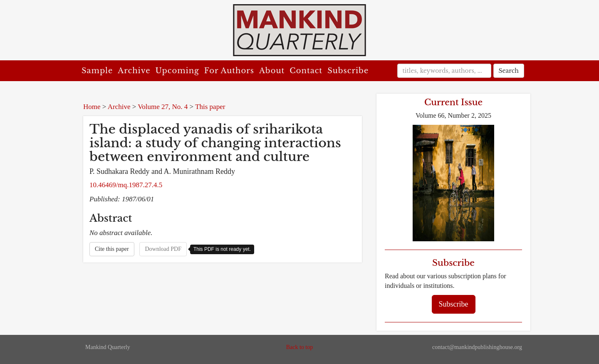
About (272, 71)
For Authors (229, 71)
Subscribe (348, 71)
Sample (97, 71)
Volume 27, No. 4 (163, 107)
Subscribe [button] (454, 304)
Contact (306, 71)
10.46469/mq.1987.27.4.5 (126, 185)
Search (509, 71)
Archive (134, 71)
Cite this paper (112, 249)
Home (92, 107)
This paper (210, 107)
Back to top (300, 347)
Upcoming (177, 71)
